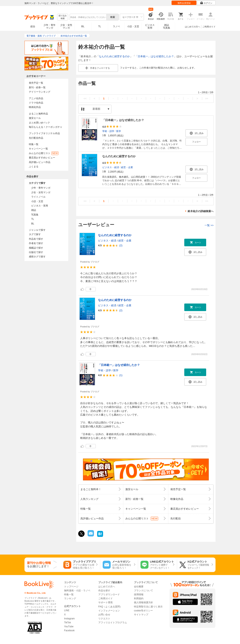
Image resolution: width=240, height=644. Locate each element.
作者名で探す (36, 243)
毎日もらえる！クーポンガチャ (46, 127)
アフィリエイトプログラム (113, 623)
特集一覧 (34, 144)
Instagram (69, 619)
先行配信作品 (36, 138)
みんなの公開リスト (44, 153)
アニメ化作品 (36, 98)
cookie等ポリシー (143, 611)
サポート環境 (105, 602)
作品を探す (104, 591)
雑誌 (34, 210)
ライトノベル (38, 197)
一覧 (209, 225)
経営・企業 (127, 167)
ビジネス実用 (150, 26)
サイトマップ (141, 615)
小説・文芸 (133, 26)
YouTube (69, 627)
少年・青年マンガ (50, 26)
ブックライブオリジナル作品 (44, 133)
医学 (119, 131)
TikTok (67, 623)
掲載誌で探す (36, 248)
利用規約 (139, 598)
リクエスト (104, 619)
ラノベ (116, 26)
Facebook (69, 630)
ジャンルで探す (37, 230)
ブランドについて (143, 591)
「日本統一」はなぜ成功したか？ (155, 56)
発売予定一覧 (36, 83)
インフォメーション (109, 611)
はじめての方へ (193, 27)
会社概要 (139, 587)
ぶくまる (34, 167)
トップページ (71, 587)
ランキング (70, 598)
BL (83, 26)
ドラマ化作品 (36, 103)
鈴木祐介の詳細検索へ (201, 211)
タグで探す (35, 234)
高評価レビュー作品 (40, 162)
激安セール (35, 118)
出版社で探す (36, 252)
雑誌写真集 (167, 26)
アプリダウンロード (109, 595)
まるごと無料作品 (38, 114)
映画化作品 (35, 107)
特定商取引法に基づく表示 (148, 607)
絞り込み (63, 17)
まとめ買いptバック (39, 123)
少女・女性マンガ (66, 26)
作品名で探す (36, 239)
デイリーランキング (40, 92)
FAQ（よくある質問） (110, 607)
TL (100, 26)
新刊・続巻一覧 (37, 87)
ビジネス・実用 (40, 206)
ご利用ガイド (209, 27)
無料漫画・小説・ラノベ (77, 591)
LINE (67, 610)
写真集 (35, 215)
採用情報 (139, 595)
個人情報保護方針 (143, 602)
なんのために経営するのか (114, 56)
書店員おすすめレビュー (42, 158)
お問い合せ (104, 615)
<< (85, 98)
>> (207, 98)
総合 (33, 26)
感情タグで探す (37, 257)
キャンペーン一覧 (38, 149)
